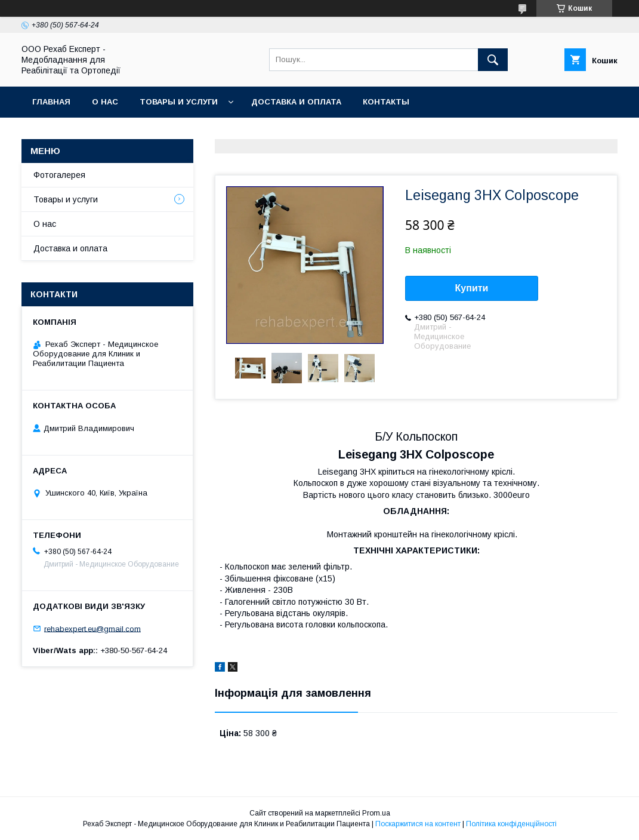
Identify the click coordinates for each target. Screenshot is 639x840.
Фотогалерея (59, 175)
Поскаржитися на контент (418, 824)
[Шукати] (493, 60)
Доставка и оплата (296, 102)
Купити (472, 288)
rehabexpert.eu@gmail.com (92, 628)
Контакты (386, 102)
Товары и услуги (179, 102)
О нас (105, 102)
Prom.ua (376, 813)
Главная (51, 102)
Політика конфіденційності (511, 824)
